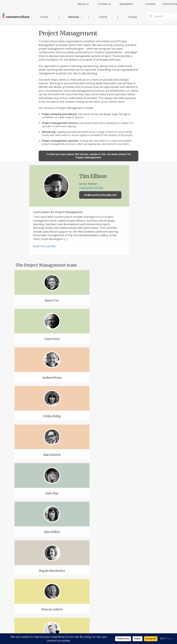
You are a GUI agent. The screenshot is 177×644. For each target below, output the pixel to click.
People (133, 17)
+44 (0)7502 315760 (99, 188)
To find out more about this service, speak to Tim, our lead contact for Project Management (89, 156)
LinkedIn (71, 589)
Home (44, 17)
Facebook (35, 589)
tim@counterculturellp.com (108, 195)
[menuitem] (80, 6)
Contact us (104, 4)
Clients (103, 17)
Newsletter (126, 4)
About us (83, 4)
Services (74, 17)
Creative (150, 4)
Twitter (53, 589)
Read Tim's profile (52, 246)
